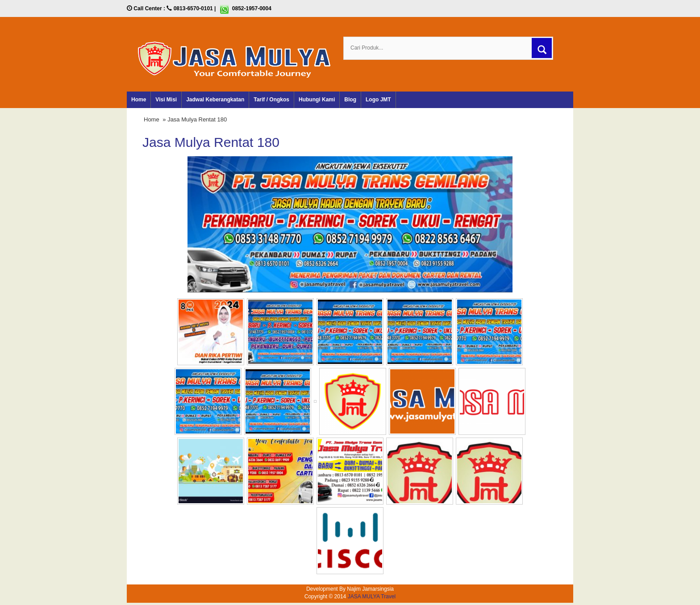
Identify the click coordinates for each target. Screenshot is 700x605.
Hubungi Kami (317, 100)
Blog (350, 100)
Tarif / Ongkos (271, 100)
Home (139, 100)
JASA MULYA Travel (372, 597)
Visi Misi (166, 100)
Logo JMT (378, 100)
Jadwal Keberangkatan (215, 100)
